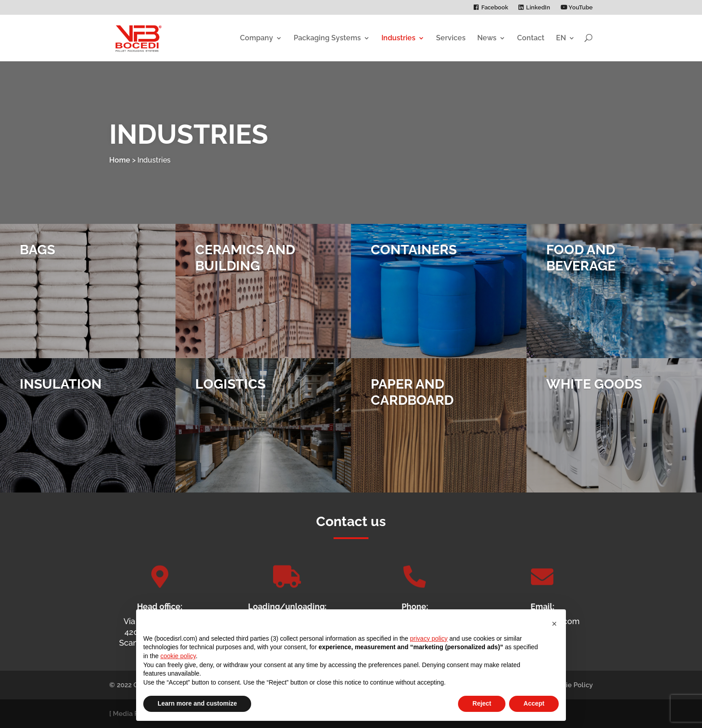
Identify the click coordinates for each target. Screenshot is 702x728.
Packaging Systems (327, 38)
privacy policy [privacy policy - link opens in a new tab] (429, 638)
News (487, 38)
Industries (398, 38)
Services (451, 38)
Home (120, 160)
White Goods (594, 392)
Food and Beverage (581, 265)
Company (257, 38)
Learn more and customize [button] (197, 703)
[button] (554, 624)
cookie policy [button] (178, 656)
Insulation (61, 392)
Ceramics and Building (245, 265)
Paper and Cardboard (412, 400)
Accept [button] (534, 703)
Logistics (230, 392)
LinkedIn (538, 8)
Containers (414, 257)
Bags (37, 257)
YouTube (577, 8)
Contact (531, 38)
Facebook (495, 8)
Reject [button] (482, 703)
